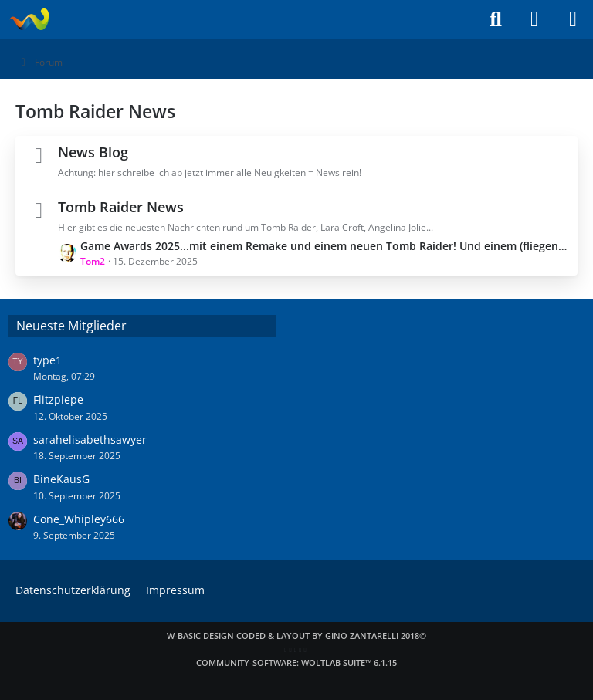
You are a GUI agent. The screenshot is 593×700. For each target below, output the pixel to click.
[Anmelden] (534, 19)
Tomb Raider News (121, 207)
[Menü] (573, 19)
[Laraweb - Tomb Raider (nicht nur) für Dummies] (29, 19)
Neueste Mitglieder (71, 326)
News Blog (93, 152)
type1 (47, 360)
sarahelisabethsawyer (90, 440)
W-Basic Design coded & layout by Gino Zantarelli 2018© (296, 636)
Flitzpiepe (58, 399)
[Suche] (496, 19)
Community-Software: (296, 663)
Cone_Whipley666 (79, 519)
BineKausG (61, 479)
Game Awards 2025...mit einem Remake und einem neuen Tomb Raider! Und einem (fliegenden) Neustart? (325, 246)
